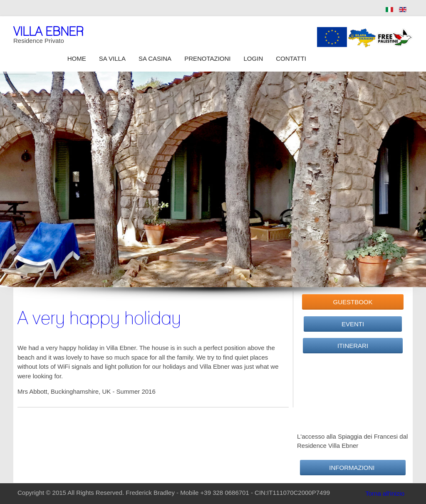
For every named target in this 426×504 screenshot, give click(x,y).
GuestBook (353, 302)
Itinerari (353, 346)
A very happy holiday (99, 318)
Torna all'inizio (385, 493)
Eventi (353, 324)
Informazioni (353, 468)
